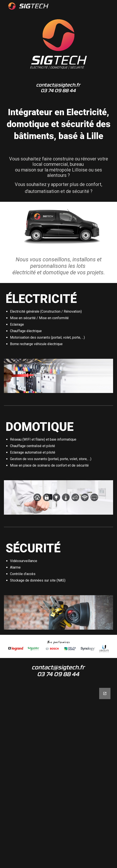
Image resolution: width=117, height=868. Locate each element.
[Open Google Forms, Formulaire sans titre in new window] (105, 693)
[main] (58, 124)
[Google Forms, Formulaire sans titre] (58, 775)
